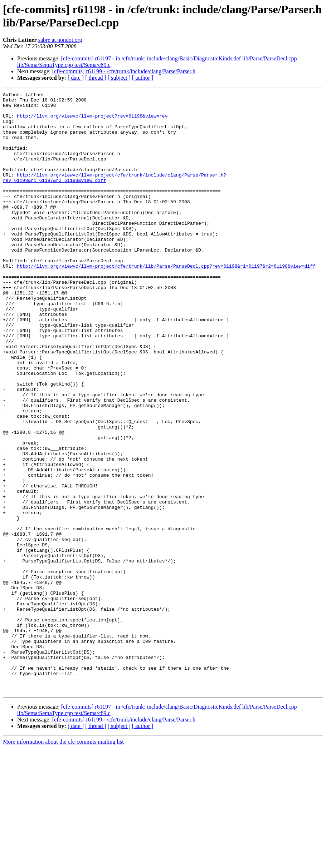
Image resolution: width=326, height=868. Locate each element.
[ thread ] (96, 78)
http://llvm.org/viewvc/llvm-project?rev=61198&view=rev (92, 121)
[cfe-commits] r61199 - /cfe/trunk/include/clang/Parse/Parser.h (124, 71)
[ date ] (76, 78)
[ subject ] (119, 78)
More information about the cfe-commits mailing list (63, 862)
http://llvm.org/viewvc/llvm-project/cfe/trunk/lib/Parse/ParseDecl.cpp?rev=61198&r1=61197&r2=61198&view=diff (166, 301)
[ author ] (143, 78)
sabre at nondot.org (60, 40)
